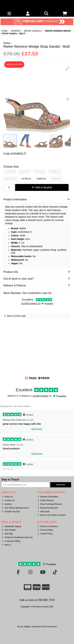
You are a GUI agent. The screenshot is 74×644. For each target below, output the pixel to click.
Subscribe (61, 485)
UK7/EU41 (26, 179)
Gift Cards (44, 512)
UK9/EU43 (56, 179)
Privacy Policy (45, 530)
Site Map (7, 534)
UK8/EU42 (41, 179)
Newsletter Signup (12, 526)
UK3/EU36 (10, 172)
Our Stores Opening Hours (15, 508)
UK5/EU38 (40, 172)
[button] (68, 69)
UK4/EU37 (25, 172)
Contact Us (8, 500)
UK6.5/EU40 (10, 179)
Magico (28, 627)
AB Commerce (50, 627)
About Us (7, 497)
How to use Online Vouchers (52, 515)
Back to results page (16, 316)
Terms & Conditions (48, 526)
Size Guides (9, 530)
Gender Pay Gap (11, 512)
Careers (7, 504)
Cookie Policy (45, 534)
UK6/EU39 (55, 172)
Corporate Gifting (11, 541)
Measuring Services (48, 508)
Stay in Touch (10, 480)
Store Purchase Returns (50, 504)
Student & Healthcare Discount (17, 537)
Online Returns (46, 500)
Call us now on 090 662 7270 (37, 600)
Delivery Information (48, 497)
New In (6, 545)
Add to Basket (42, 187)
